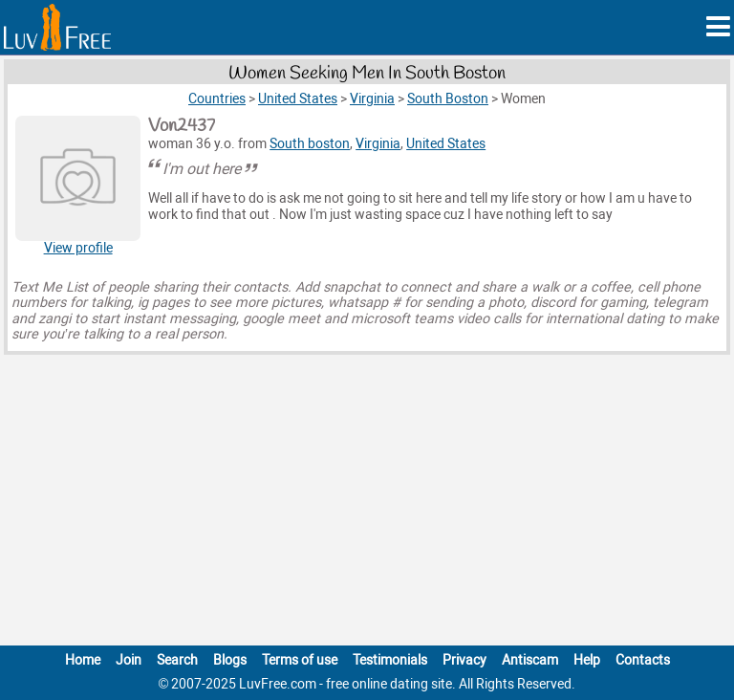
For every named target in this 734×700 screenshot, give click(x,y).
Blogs (230, 660)
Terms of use (300, 660)
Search (177, 660)
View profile (78, 248)
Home (83, 660)
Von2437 (182, 126)
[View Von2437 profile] (78, 178)
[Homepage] (57, 27)
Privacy (464, 660)
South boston (310, 144)
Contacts (643, 660)
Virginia (378, 144)
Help (587, 660)
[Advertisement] (367, 504)
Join (129, 660)
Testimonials (390, 660)
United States (446, 144)
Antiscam (530, 660)
